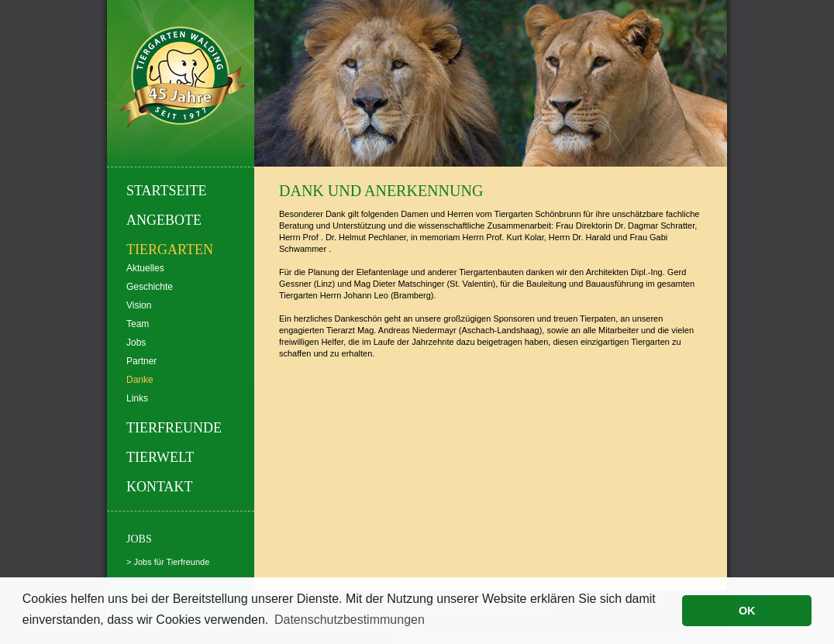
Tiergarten (170, 250)
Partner (141, 361)
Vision (139, 305)
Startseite (166, 191)
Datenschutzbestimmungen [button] (350, 620)
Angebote (164, 220)
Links (137, 398)
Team (138, 324)
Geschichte (150, 287)
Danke (140, 380)
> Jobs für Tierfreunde (168, 562)
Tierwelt (160, 457)
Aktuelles (145, 268)
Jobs (136, 343)
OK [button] (747, 611)
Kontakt (160, 487)
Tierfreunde (174, 428)
